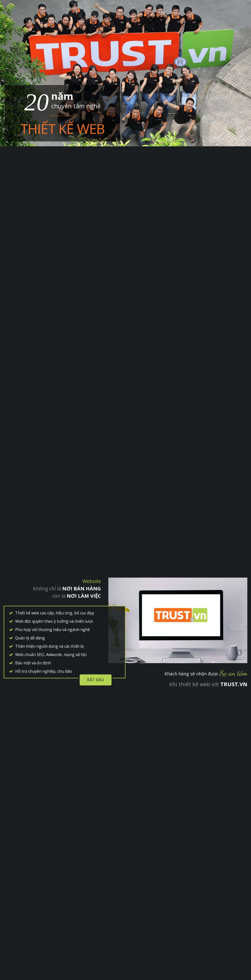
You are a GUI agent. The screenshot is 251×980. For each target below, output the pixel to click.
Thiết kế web (63, 129)
